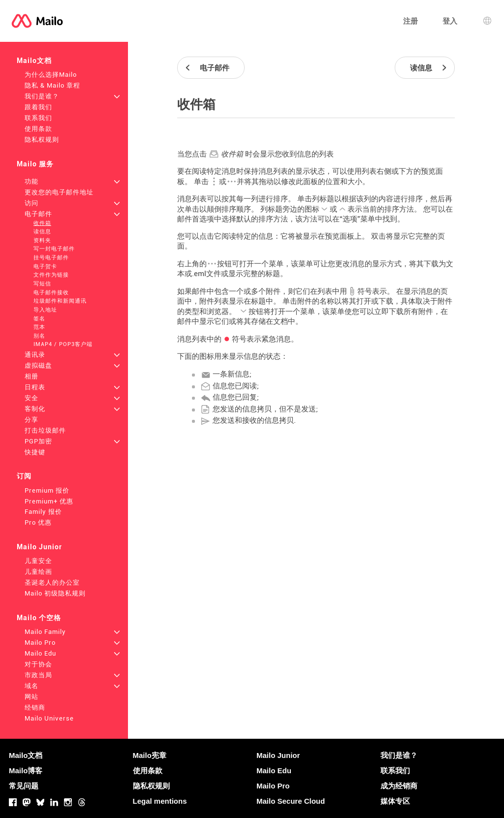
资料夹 (42, 240)
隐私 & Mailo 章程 (52, 85)
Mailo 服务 (35, 164)
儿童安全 (38, 561)
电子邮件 (38, 214)
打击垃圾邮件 (45, 430)
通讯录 (35, 355)
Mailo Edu (40, 653)
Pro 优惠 (38, 522)
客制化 (35, 409)
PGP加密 (38, 441)
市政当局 (38, 675)
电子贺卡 (45, 267)
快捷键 (35, 452)
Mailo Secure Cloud (291, 801)
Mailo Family (45, 632)
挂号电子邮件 (51, 258)
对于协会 (38, 664)
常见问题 (24, 786)
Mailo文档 (34, 61)
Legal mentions (160, 801)
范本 (39, 327)
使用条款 (38, 129)
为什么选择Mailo (51, 75)
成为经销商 (399, 786)
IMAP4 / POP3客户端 (63, 344)
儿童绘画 (38, 572)
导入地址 (45, 310)
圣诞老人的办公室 (52, 582)
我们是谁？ (42, 96)
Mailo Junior (39, 547)
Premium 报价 (47, 490)
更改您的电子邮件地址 (59, 192)
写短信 (42, 284)
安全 (31, 398)
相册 (31, 376)
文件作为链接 (51, 275)
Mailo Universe (49, 718)
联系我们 (38, 118)
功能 (31, 181)
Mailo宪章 (150, 755)
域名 (31, 686)
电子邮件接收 (51, 293)
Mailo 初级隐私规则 (55, 593)
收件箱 (42, 223)
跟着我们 (38, 107)
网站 (31, 697)
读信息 (42, 232)
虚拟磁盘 (38, 365)
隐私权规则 (42, 140)
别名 (39, 336)
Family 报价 (43, 512)
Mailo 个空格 (39, 618)
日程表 (35, 387)
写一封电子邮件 (54, 249)
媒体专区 (395, 801)
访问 (31, 203)
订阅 (24, 476)
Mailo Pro (40, 643)
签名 (39, 319)
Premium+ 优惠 (49, 501)
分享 (31, 420)
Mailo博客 (26, 771)
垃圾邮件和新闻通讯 (60, 301)
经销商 (35, 708)
